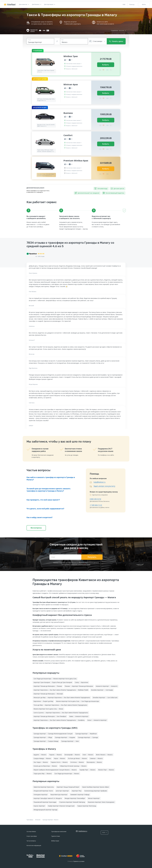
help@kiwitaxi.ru (100, 482)
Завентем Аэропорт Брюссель (44, 787)
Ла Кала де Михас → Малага (77, 758)
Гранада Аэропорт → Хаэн (70, 741)
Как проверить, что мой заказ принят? (43, 500)
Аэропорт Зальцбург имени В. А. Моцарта (48, 798)
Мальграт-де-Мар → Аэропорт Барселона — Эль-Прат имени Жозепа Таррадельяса (62, 697)
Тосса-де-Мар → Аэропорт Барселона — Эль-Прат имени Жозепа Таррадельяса (60, 705)
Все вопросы (36, 528)
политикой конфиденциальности (81, 565)
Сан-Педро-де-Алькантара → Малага (67, 774)
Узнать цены (116, 41)
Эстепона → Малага (77, 762)
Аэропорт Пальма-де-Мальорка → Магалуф (48, 694)
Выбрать (106, 65)
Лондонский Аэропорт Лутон (43, 791)
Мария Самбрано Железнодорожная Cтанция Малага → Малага (55, 770)
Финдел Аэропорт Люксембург (75, 798)
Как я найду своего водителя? (40, 517)
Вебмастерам (55, 841)
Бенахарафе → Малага (72, 755)
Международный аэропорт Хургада (45, 810)
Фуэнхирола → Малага (94, 762)
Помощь (132, 4)
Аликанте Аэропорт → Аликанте (107, 686)
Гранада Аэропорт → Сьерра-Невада (46, 741)
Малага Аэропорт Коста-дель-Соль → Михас (48, 709)
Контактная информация (34, 845)
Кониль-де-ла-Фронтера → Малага (45, 766)
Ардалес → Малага (40, 755)
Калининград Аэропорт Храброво (96, 791)
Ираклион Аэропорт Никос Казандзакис (101, 802)
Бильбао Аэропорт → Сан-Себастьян (105, 697)
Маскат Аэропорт (94, 798)
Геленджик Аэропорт (41, 795)
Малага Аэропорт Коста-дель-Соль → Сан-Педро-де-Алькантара (78, 701)
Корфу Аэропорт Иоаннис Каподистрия (61, 806)
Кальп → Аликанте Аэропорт (97, 720)
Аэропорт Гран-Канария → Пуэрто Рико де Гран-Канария (53, 682)
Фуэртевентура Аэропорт (59, 795)
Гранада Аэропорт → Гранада (88, 737)
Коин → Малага (88, 755)
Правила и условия (79, 861)
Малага (56, 820)
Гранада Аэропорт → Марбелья (86, 734)
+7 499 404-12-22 (96, 505)
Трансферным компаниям (59, 832)
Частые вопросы (31, 841)
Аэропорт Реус (77, 791)
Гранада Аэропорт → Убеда (43, 737)
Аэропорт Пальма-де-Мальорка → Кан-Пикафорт (50, 716)
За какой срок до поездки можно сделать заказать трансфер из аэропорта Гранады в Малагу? (49, 490)
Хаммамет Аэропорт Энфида (80, 795)
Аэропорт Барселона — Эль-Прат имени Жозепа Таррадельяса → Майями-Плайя (61, 690)
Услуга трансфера (32, 836)
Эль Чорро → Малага (41, 762)
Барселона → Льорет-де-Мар (43, 701)
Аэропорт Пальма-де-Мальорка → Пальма (48, 686)
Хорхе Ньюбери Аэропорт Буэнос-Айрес (96, 787)
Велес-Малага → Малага (104, 755)
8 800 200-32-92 (95, 499)
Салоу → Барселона (82, 682)
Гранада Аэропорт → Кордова (65, 737)
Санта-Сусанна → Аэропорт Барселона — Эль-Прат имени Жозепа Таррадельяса (61, 713)
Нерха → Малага (59, 758)
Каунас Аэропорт (39, 806)
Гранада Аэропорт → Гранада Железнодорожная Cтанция (53, 734)
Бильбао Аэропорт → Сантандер (102, 690)
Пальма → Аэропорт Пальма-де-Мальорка (79, 686)
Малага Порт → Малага (106, 770)
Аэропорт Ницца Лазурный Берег (68, 787)
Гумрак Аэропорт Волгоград (87, 806)
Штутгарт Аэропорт (62, 791)
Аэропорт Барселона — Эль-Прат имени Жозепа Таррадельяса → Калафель (59, 720)
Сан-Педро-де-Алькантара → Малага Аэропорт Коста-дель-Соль (55, 679)
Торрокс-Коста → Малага (59, 762)
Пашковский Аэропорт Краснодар (45, 802)
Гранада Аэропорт (48, 820)
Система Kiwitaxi (31, 832)
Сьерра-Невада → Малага (42, 758)
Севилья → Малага (96, 758)
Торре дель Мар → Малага (43, 774)
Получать (92, 557)
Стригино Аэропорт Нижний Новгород (72, 802)
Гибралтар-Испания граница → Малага (73, 766)
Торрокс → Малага (55, 755)
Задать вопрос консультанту (104, 486)
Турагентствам (56, 836)
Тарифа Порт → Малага (87, 770)
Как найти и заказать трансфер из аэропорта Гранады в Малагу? (51, 479)
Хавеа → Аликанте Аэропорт (79, 716)
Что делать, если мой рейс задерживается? (45, 509)
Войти (144, 4)
